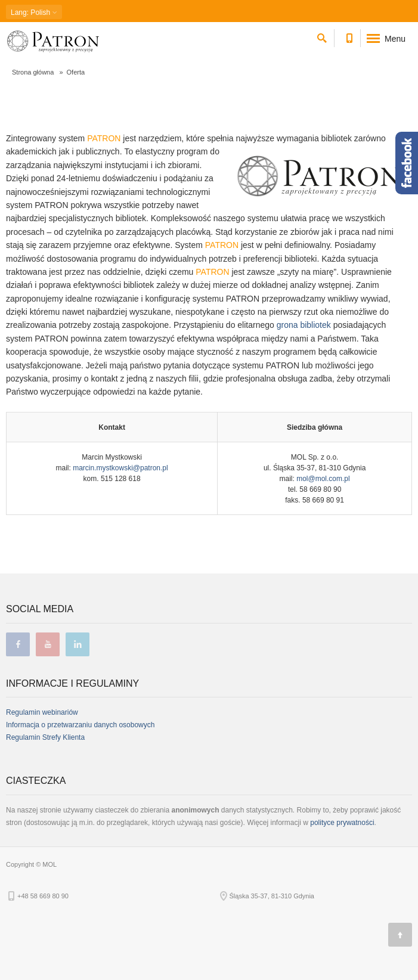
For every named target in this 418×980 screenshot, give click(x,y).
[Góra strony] (400, 935)
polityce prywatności (342, 823)
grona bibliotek (304, 325)
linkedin (78, 644)
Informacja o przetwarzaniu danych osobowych (80, 725)
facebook (18, 644)
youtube (48, 644)
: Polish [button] (34, 12)
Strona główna (33, 72)
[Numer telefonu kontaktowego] (349, 36)
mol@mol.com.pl (323, 479)
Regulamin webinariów (42, 712)
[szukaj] (322, 36)
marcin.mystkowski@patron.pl (120, 468)
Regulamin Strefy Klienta (45, 737)
